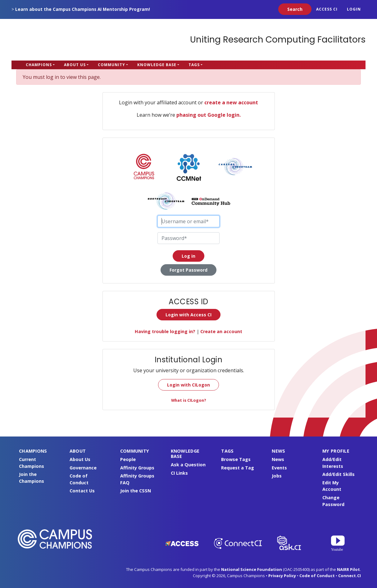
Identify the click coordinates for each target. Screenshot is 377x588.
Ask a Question (188, 465)
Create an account (221, 331)
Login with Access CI (188, 315)
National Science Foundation (252, 569)
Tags (194, 65)
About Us (75, 65)
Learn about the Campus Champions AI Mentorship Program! (83, 9)
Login (354, 9)
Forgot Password (188, 270)
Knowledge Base (157, 65)
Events (279, 468)
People (128, 459)
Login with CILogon (188, 385)
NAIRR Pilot (348, 569)
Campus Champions (50, 40)
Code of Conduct (317, 576)
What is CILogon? (189, 400)
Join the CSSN (136, 491)
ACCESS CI (327, 9)
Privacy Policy (282, 576)
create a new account (231, 102)
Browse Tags (236, 459)
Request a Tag (238, 468)
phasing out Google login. (209, 115)
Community (111, 65)
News (278, 459)
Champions (39, 65)
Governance (83, 468)
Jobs (277, 476)
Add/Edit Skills (338, 474)
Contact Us (82, 491)
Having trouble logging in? (165, 331)
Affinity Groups (137, 468)
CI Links (179, 473)
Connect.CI (350, 576)
